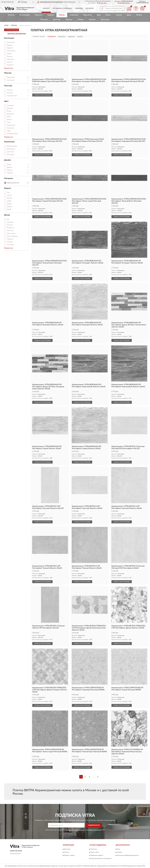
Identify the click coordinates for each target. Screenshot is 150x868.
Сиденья (51, 15)
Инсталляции (25, 15)
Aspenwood (11, 42)
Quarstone (10, 59)
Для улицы (11, 155)
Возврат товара (69, 855)
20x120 (10, 198)
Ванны (108, 15)
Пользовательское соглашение (101, 859)
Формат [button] (8, 188)
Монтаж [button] (8, 73)
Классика (10, 231)
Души (129, 15)
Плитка (62, 15)
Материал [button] (9, 178)
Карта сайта (95, 852)
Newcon (10, 56)
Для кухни (11, 152)
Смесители (74, 15)
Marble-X (10, 48)
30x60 (9, 201)
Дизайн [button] (7, 160)
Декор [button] (7, 215)
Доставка (67, 849)
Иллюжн (10, 225)
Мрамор (10, 173)
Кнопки (119, 15)
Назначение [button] (9, 142)
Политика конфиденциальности (128, 855)
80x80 (9, 209)
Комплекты (87, 15)
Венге (9, 117)
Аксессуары (105, 20)
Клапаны (69, 20)
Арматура (57, 20)
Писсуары (44, 20)
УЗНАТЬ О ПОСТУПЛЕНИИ (42, 95)
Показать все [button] (9, 68)
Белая (9, 111)
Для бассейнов (12, 146)
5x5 (8, 193)
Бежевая (10, 108)
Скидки (119, 852)
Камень (10, 170)
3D (8, 219)
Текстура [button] (8, 86)
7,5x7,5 (9, 195)
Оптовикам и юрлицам (62, 8)
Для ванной (11, 149)
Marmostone (11, 51)
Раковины (39, 15)
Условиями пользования (94, 830)
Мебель (139, 15)
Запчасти (92, 20)
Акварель (10, 222)
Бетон (9, 164)
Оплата (67, 852)
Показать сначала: (39, 36)
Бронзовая (11, 114)
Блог (118, 849)
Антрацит (10, 106)
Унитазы (11, 15)
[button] (124, 3)
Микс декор (11, 233)
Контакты (90, 8)
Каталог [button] (46, 8)
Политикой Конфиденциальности (76, 830)
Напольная (11, 77)
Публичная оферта (97, 855)
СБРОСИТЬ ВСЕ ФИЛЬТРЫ (17, 34)
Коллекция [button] (9, 38)
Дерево (10, 167)
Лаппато (10, 90)
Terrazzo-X (10, 65)
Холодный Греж (12, 134)
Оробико (10, 239)
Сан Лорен (11, 245)
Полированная (12, 96)
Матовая (10, 93)
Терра (9, 131)
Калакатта (11, 228)
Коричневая (11, 125)
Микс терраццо (12, 236)
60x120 (10, 207)
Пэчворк (10, 242)
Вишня (9, 120)
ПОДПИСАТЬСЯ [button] (94, 825)
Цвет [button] (6, 101)
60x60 (9, 204)
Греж (9, 122)
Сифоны (81, 20)
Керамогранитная (13, 183)
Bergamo (10, 45)
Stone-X (10, 62)
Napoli (9, 54)
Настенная (11, 80)
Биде (99, 15)
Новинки (79, 8)
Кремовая (10, 128)
